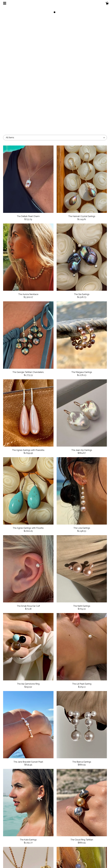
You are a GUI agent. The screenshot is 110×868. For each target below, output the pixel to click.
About (19, 846)
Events (19, 850)
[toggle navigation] (5, 3)
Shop (19, 842)
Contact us (19, 863)
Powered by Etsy (91, 853)
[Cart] (107, 4)
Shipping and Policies (19, 858)
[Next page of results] (72, 817)
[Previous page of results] (38, 817)
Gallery (19, 854)
